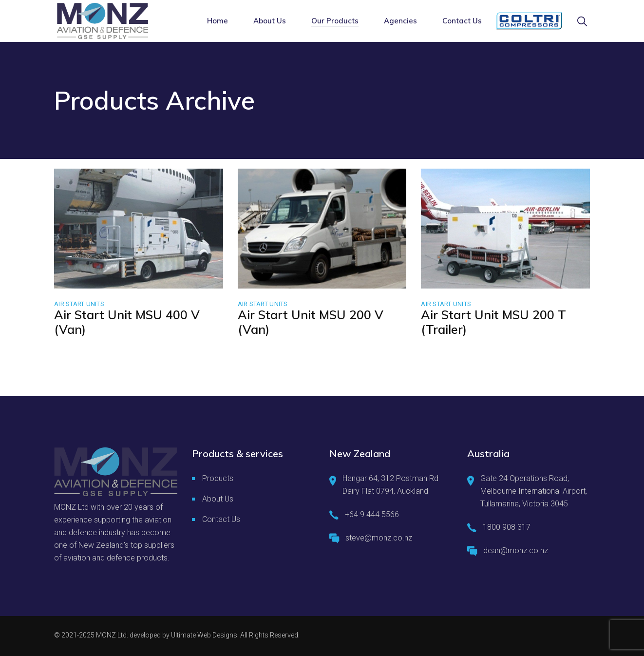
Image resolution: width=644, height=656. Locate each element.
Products (218, 478)
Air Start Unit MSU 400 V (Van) (127, 322)
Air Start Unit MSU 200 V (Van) (311, 322)
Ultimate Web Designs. (205, 635)
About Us (218, 499)
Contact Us (221, 519)
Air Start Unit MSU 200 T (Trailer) (493, 322)
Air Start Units (79, 304)
